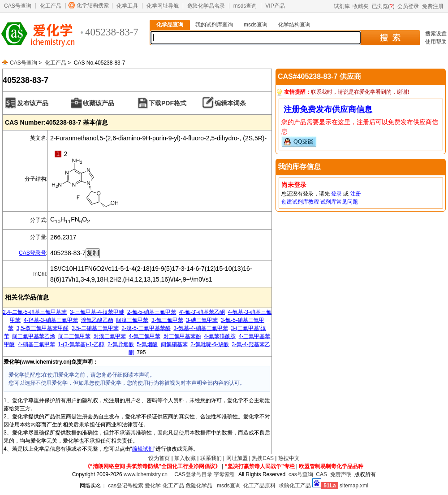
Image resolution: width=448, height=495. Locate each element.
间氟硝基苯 (174, 344)
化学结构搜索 (93, 5)
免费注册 (433, 6)
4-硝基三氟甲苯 (37, 344)
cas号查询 (301, 474)
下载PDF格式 (168, 103)
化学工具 (127, 6)
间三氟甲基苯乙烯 (34, 336)
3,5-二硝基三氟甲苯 (95, 328)
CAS (321, 474)
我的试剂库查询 (214, 25)
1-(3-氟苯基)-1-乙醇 (81, 344)
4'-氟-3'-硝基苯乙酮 (202, 312)
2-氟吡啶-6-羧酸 (209, 344)
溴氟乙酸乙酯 (97, 320)
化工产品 (51, 6)
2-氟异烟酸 (121, 344)
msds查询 (245, 6)
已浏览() (383, 6)
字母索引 (224, 474)
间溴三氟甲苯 (132, 320)
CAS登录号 (32, 253)
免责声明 (341, 474)
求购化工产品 (295, 486)
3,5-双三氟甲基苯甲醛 (43, 328)
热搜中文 (289, 458)
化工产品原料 (259, 486)
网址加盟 (237, 458)
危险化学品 (199, 486)
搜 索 (390, 38)
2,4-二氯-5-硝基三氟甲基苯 (35, 312)
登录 (336, 194)
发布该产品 (33, 103)
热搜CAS (263, 458)
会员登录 (408, 6)
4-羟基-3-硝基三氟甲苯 (51, 320)
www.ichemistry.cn (146, 474)
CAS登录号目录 (193, 474)
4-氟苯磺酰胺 (220, 336)
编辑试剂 (143, 449)
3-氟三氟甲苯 (167, 320)
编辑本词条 (230, 103)
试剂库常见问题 (339, 202)
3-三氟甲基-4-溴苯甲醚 (97, 312)
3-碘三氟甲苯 (202, 320)
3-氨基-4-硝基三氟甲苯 (200, 328)
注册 (356, 194)
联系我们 (211, 458)
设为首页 (159, 458)
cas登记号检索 (126, 486)
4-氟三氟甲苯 (144, 336)
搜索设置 (436, 34)
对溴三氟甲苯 (110, 336)
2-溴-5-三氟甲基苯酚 (146, 328)
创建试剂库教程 (300, 202)
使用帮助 (436, 42)
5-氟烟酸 (147, 344)
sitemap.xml (354, 486)
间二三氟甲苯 (74, 336)
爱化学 (153, 486)
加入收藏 (185, 458)
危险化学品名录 (206, 6)
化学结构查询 (294, 25)
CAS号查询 (18, 6)
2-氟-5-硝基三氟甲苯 (152, 312)
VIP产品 (275, 6)
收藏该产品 (99, 103)
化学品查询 (170, 25)
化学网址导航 (163, 6)
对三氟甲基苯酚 (182, 336)
